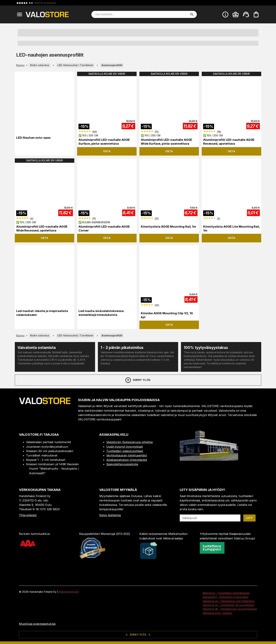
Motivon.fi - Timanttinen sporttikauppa (226, 593)
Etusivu (20, 65)
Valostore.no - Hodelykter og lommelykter (228, 605)
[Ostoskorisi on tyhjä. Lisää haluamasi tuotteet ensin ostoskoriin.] (256, 14)
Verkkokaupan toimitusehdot (127, 455)
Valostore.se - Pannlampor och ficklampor (228, 601)
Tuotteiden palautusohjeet (125, 451)
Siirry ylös (138, 380)
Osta (107, 151)
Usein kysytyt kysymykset (125, 447)
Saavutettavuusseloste (122, 464)
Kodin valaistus (40, 65)
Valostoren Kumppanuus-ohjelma (129, 442)
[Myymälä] (209, 460)
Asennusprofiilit (112, 65)
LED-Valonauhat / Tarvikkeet (75, 65)
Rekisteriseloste (69, 592)
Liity (249, 518)
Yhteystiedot (28, 515)
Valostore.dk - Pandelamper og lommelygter (230, 609)
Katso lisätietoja (110, 515)
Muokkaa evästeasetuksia (37, 624)
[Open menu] (20, 14)
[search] (192, 14)
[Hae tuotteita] (142, 14)
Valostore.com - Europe (217, 613)
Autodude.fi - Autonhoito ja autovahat (225, 597)
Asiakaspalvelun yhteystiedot (127, 460)
